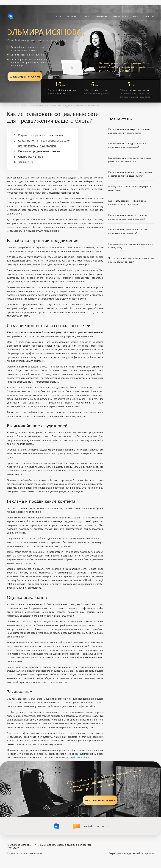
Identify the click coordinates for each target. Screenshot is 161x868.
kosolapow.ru (146, 853)
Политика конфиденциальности (25, 853)
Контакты (148, 16)
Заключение (26, 162)
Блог (135, 16)
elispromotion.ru (81, 757)
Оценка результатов (31, 156)
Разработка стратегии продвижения (41, 135)
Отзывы (85, 16)
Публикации (121, 16)
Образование (101, 16)
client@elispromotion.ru (95, 826)
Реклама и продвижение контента (39, 151)
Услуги (57, 16)
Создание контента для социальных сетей (44, 140)
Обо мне (71, 16)
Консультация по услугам (25, 76)
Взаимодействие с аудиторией (37, 146)
